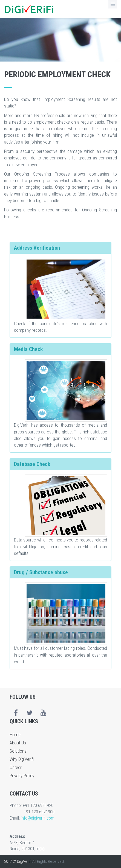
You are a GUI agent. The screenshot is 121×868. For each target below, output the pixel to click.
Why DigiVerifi (22, 759)
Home (15, 735)
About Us (18, 743)
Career (16, 767)
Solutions (18, 751)
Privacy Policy (22, 776)
